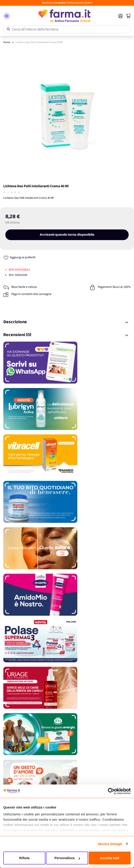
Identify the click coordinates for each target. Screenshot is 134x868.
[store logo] (64, 16)
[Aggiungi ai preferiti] (19, 258)
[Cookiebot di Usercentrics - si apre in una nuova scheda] (111, 791)
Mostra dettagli (110, 844)
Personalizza (67, 858)
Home (7, 42)
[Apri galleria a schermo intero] (67, 116)
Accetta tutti (110, 858)
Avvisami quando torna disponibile (67, 235)
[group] (12, 192)
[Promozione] (67, 363)
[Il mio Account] (120, 16)
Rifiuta (24, 858)
